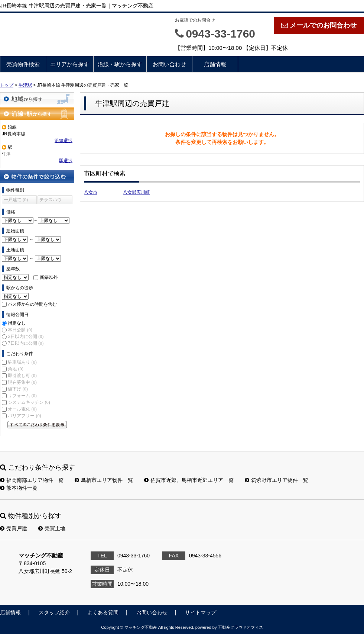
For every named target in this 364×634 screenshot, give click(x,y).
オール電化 (22, 409)
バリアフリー (24, 416)
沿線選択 (64, 141)
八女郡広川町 (136, 192)
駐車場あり (22, 362)
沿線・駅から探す (120, 64)
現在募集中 (22, 382)
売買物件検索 (23, 64)
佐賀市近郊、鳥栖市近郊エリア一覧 (189, 480)
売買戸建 (14, 528)
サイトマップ (201, 612)
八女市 (91, 192)
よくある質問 (103, 612)
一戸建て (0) (16, 200)
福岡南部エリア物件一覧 (32, 480)
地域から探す (37, 99)
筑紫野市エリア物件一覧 (277, 480)
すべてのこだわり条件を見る (37, 425)
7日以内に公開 (26, 343)
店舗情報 (215, 64)
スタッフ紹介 (54, 612)
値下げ (18, 389)
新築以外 (49, 277)
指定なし (17, 323)
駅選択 (66, 161)
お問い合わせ (169, 64)
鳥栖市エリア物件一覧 (104, 480)
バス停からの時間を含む (32, 304)
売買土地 (52, 528)
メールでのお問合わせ (319, 25)
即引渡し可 (22, 376)
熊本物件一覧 (19, 488)
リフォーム (22, 396)
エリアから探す (70, 64)
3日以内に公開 (26, 337)
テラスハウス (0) (51, 201)
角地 (15, 369)
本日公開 (20, 330)
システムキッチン (29, 402)
